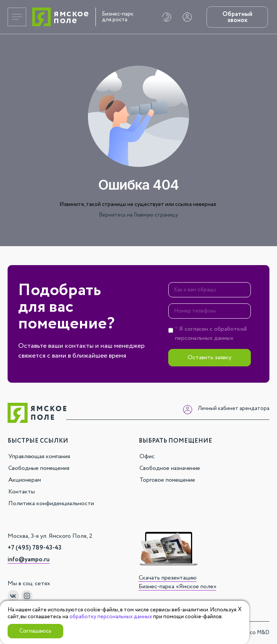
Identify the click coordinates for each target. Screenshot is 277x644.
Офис (147, 456)
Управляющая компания (39, 456)
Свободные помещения (39, 468)
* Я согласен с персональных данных (211, 334)
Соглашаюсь (35, 631)
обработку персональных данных (111, 617)
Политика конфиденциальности (51, 503)
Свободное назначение (170, 468)
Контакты (22, 492)
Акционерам (25, 480)
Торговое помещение (167, 480)
